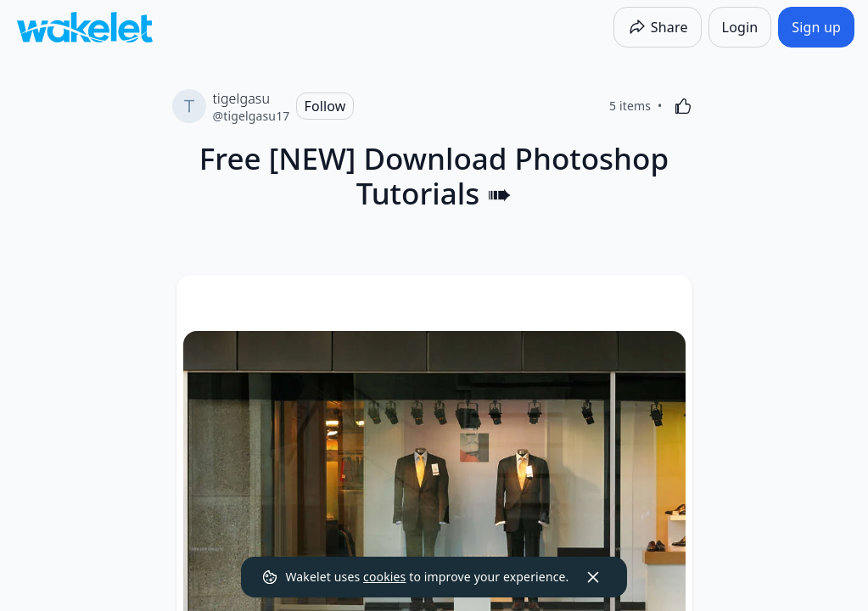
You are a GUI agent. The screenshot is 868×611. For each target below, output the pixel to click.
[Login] (740, 27)
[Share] (658, 27)
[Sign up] (816, 27)
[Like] (683, 106)
